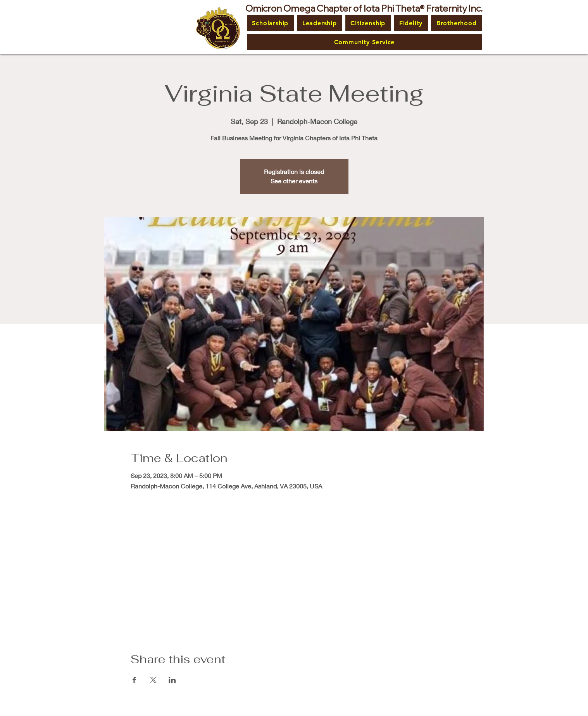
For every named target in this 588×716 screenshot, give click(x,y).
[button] (270, 23)
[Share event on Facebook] (134, 680)
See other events (294, 181)
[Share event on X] (153, 680)
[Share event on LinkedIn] (172, 680)
